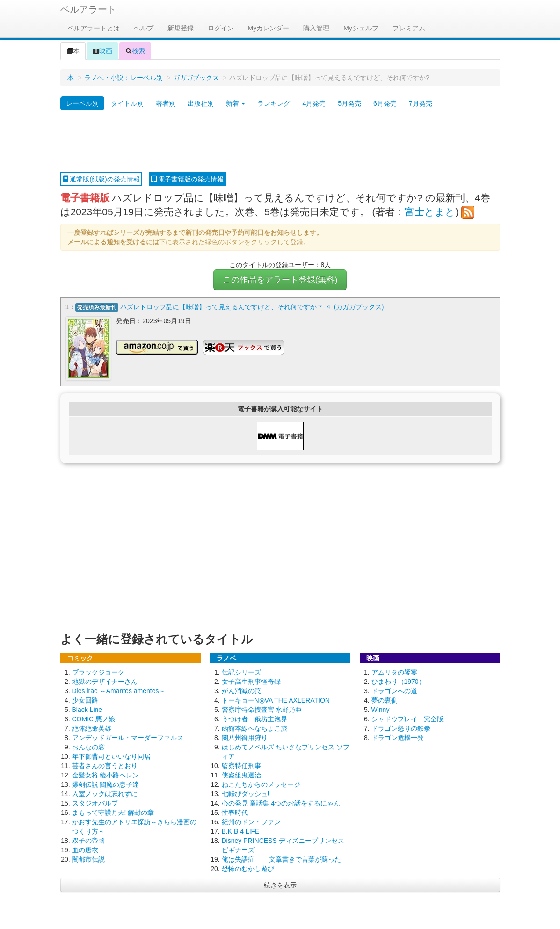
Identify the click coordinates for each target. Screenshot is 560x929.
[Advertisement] (280, 142)
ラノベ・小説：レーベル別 (124, 78)
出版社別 (201, 103)
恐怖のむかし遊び (248, 868)
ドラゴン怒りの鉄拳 (401, 728)
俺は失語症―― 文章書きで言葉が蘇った (282, 859)
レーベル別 (82, 103)
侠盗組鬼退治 (241, 775)
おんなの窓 (88, 747)
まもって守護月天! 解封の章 (113, 812)
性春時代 (235, 812)
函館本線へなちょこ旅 (255, 728)
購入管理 (316, 28)
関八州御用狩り (245, 737)
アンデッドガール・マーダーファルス (128, 737)
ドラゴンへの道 (394, 690)
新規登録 (181, 28)
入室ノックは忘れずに (105, 793)
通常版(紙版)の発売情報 (101, 179)
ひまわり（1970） (398, 681)
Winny (381, 709)
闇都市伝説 (88, 859)
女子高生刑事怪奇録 (251, 681)
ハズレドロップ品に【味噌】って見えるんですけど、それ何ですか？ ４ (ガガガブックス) (252, 307)
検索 (135, 51)
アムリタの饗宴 (394, 672)
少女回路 (85, 700)
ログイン (221, 28)
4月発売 (314, 103)
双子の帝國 (88, 840)
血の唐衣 (85, 849)
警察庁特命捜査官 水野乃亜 (262, 709)
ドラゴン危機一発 (398, 737)
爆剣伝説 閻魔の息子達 (106, 784)
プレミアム (409, 28)
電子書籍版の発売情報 (188, 179)
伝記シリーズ (241, 672)
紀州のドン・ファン (251, 821)
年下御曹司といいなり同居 (111, 756)
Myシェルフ (361, 28)
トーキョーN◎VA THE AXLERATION (276, 700)
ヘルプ (144, 28)
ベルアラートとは (94, 28)
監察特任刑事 (241, 765)
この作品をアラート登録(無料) (280, 280)
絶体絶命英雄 (92, 728)
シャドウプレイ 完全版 (407, 719)
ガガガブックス (196, 78)
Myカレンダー (269, 28)
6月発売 (385, 103)
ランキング (274, 103)
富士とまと (430, 212)
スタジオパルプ (95, 803)
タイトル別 (127, 103)
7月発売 (421, 103)
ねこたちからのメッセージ (261, 784)
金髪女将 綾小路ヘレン (106, 775)
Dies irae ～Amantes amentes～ (119, 690)
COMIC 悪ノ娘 (94, 719)
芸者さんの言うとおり (105, 765)
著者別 (166, 103)
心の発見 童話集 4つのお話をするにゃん (281, 803)
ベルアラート (88, 9)
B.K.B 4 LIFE (241, 831)
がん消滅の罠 (241, 690)
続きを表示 (280, 885)
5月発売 (349, 103)
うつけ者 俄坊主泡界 (255, 719)
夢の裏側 (385, 700)
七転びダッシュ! (246, 793)
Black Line (87, 709)
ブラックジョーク (98, 672)
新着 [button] (236, 103)
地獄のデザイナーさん (105, 681)
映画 (102, 51)
